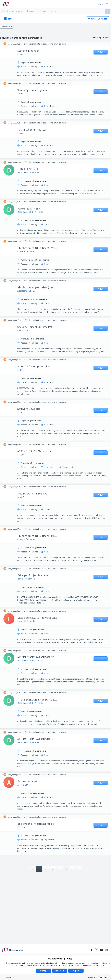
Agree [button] (76, 971)
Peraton (23, 847)
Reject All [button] (60, 971)
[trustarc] (103, 977)
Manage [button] (44, 971)
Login (101, 4)
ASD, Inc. (23, 472)
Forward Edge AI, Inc (29, 638)
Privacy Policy (9, 977)
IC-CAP (23, 514)
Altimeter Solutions (28, 266)
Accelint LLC (25, 805)
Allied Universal (26, 345)
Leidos (23, 54)
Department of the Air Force (32, 223)
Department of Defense (30, 181)
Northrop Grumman (28, 596)
